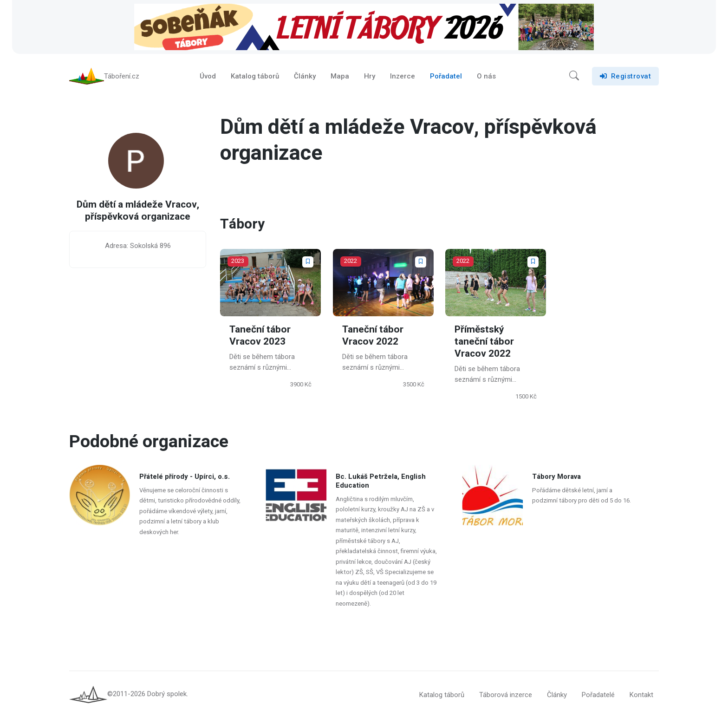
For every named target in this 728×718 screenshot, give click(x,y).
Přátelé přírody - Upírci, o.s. (185, 476)
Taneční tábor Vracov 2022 (373, 336)
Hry (370, 76)
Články (305, 76)
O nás (486, 76)
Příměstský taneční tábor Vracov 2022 (484, 342)
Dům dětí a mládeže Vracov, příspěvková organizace (138, 211)
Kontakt (641, 695)
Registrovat (625, 76)
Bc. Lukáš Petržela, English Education (381, 481)
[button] (574, 76)
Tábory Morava (557, 476)
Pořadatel (446, 76)
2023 (238, 261)
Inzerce (403, 76)
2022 (351, 261)
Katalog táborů (255, 76)
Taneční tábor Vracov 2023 (260, 336)
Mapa (340, 76)
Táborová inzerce (506, 695)
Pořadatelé (598, 695)
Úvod (208, 76)
